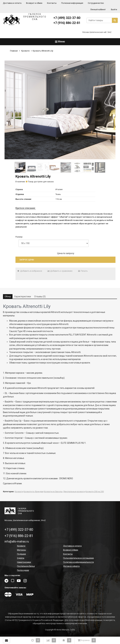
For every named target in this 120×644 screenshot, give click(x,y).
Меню (60, 42)
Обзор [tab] (8, 296)
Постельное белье (26, 566)
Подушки (21, 554)
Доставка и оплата (12, 3)
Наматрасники (24, 562)
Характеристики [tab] (23, 296)
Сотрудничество (96, 3)
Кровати (25, 51)
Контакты (52, 3)
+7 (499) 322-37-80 (67, 18)
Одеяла (21, 558)
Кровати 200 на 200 (95, 492)
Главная (14, 51)
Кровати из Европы (53, 492)
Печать (83, 271)
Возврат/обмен (71, 550)
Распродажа (23, 570)
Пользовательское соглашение (78, 558)
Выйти (114, 9)
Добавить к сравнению (60, 271)
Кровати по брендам (33, 492)
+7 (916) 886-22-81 (67, 23)
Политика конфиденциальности (78, 562)
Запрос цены (27, 260)
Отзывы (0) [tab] (40, 296)
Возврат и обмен (34, 3)
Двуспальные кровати (74, 492)
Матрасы (21, 550)
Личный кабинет (98, 9)
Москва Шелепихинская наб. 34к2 (97, 32)
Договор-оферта (71, 566)
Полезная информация (72, 3)
